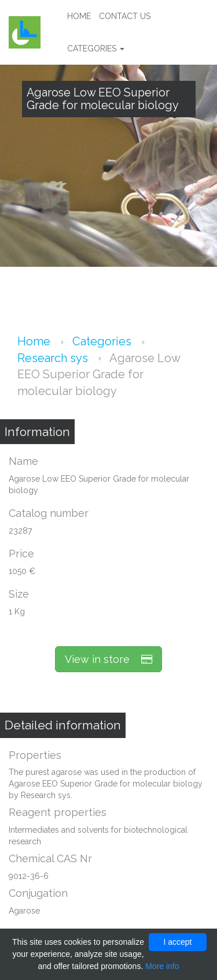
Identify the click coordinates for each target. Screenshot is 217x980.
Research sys (54, 358)
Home (79, 16)
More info (162, 966)
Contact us (125, 16)
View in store (108, 659)
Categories (96, 49)
